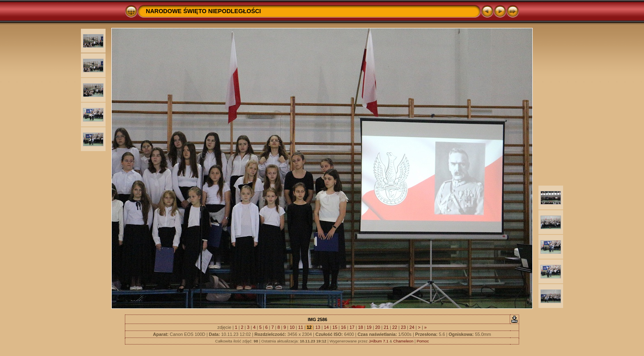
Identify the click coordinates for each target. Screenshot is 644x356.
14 (326, 327)
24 (412, 327)
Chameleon (403, 341)
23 (403, 327)
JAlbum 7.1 (379, 341)
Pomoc (423, 341)
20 (377, 327)
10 (292, 327)
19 (369, 327)
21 (386, 327)
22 (395, 327)
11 (301, 327)
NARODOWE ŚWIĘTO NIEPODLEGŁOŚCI (203, 11)
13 (318, 327)
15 (335, 327)
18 (361, 327)
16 (343, 327)
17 (352, 327)
